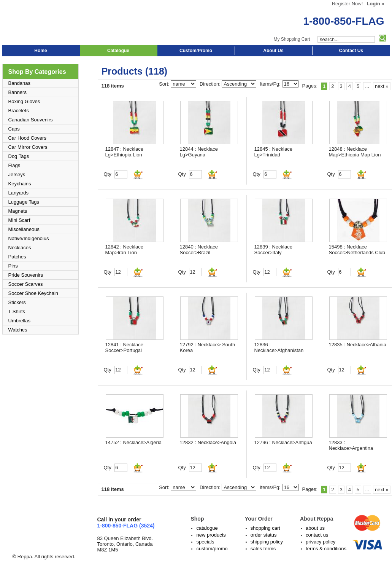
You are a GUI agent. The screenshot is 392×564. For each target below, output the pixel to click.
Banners (17, 92)
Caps (14, 129)
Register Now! (348, 4)
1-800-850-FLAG (344, 21)
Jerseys (17, 174)
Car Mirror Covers (28, 147)
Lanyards (18, 193)
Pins (13, 266)
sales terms (263, 549)
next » (382, 86)
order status (264, 535)
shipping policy (267, 542)
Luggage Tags (24, 202)
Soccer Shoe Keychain (33, 293)
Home (40, 51)
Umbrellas (20, 321)
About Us (273, 51)
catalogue (207, 528)
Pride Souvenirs (26, 275)
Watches (18, 330)
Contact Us (351, 51)
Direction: (211, 84)
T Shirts (17, 311)
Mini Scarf (19, 220)
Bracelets (19, 111)
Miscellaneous (24, 229)
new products (211, 535)
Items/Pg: (271, 84)
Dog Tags (19, 156)
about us (315, 528)
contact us (317, 535)
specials (205, 542)
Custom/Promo (196, 51)
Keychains (20, 184)
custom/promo (212, 549)
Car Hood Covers (27, 138)
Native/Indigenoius (29, 238)
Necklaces (20, 248)
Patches (17, 257)
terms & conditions (326, 549)
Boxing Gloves (24, 101)
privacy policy (321, 542)
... (367, 86)
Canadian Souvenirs (31, 120)
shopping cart (265, 528)
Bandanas (20, 83)
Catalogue (118, 51)
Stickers (17, 302)
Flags (14, 165)
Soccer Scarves (26, 284)
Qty (108, 174)
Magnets (18, 211)
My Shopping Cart (292, 39)
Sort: (165, 84)
